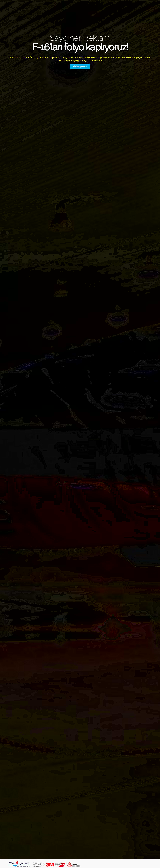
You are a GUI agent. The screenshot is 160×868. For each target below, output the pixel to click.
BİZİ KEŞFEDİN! (80, 67)
